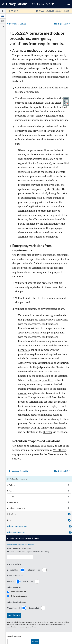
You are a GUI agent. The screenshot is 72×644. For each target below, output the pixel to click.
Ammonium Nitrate (18, 591)
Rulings (11, 485)
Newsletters (13, 502)
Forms (11, 491)
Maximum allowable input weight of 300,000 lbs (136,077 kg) (28, 552)
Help (9, 520)
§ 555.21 (18, 24)
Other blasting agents (19, 596)
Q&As (11, 497)
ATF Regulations (15, 4)
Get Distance (14, 615)
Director (21, 60)
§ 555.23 (61, 24)
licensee (36, 55)
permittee (22, 55)
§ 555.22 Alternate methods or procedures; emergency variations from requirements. (37, 38)
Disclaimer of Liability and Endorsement (21, 544)
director (32, 163)
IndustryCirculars (16, 508)
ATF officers (59, 450)
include (58, 232)
